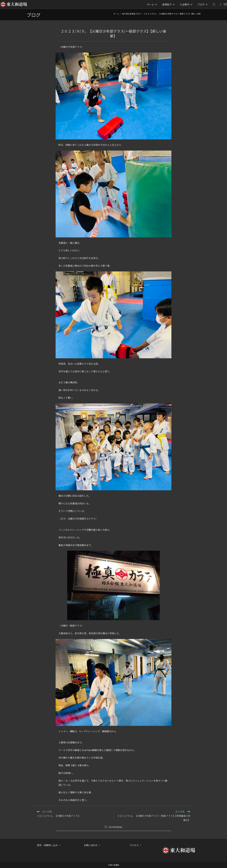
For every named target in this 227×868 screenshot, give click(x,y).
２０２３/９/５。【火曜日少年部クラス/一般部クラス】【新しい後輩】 (174, 14)
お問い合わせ (91, 845)
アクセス (134, 845)
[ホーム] (116, 14)
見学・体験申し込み (47, 845)
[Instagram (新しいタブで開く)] (220, 4)
